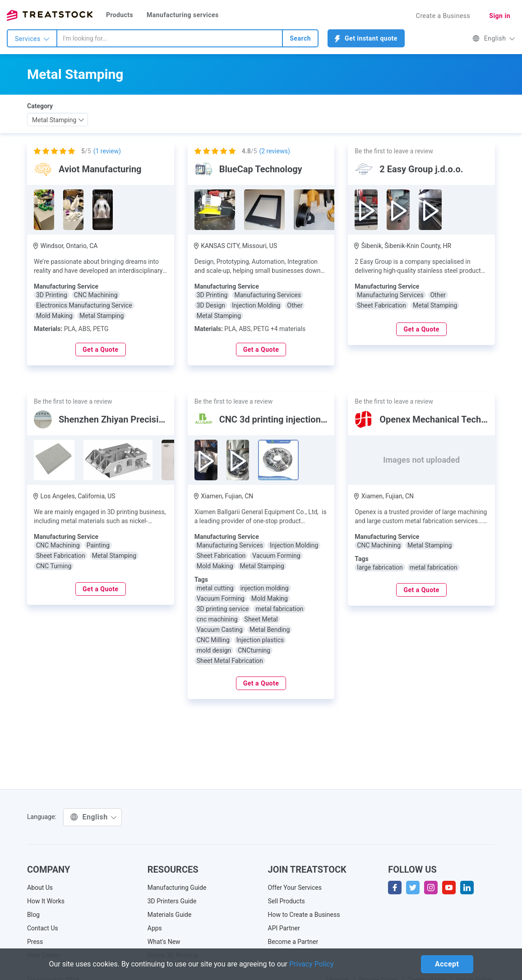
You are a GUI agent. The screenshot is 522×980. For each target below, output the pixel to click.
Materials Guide (170, 915)
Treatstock (50, 15)
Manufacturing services (183, 15)
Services (32, 39)
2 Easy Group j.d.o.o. (421, 169)
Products (120, 15)
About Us (40, 888)
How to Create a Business (304, 915)
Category (40, 106)
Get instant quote (366, 39)
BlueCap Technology (261, 169)
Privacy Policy (312, 964)
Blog (33, 915)
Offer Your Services (295, 888)
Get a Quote (101, 350)
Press (35, 942)
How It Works (46, 901)
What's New (164, 942)
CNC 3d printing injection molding (288, 419)
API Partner (284, 928)
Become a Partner (293, 942)
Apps (155, 928)
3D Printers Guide (172, 901)
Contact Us (43, 928)
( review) (107, 151)
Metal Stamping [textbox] (54, 120)
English (494, 38)
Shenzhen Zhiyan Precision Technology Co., (147, 419)
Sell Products (286, 901)
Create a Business (443, 16)
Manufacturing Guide (177, 888)
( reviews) (274, 151)
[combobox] (170, 38)
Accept (447, 964)
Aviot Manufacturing (100, 169)
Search (300, 38)
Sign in (500, 16)
